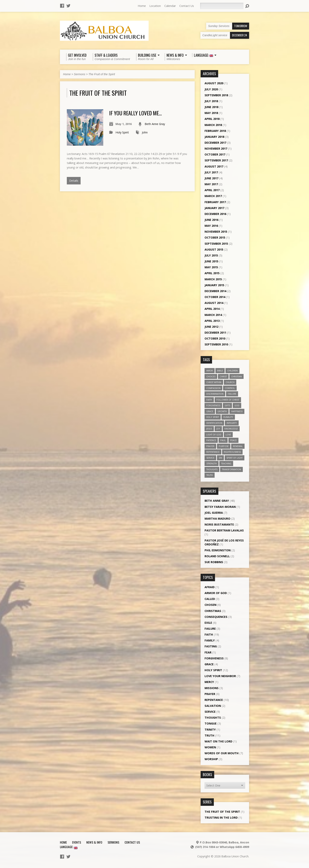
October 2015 (215, 237)
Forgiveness (214, 658)
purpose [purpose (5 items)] (224, 446)
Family (210, 640)
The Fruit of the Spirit (102, 74)
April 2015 (212, 273)
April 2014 (212, 309)
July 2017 (211, 172)
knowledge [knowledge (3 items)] (231, 429)
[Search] (222, 6)
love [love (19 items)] (228, 434)
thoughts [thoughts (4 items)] (212, 469)
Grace (209, 664)
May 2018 (211, 113)
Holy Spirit (122, 132)
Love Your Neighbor (220, 676)
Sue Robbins (214, 562)
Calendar (170, 6)
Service (210, 712)
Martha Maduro (217, 519)
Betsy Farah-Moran (220, 507)
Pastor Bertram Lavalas (224, 530)
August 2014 (214, 303)
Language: (69, 847)
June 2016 (211, 220)
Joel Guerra (214, 513)
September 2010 (216, 344)
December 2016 (215, 214)
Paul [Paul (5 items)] (223, 440)
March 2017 (213, 196)
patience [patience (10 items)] (211, 440)
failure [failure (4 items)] (232, 394)
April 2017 (212, 190)
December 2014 (215, 291)
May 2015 (211, 267)
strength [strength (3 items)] (212, 463)
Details (74, 181)
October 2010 (215, 338)
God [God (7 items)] (237, 405)
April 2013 (212, 321)
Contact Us (187, 6)
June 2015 (211, 261)
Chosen (210, 605)
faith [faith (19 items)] (209, 400)
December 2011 (215, 333)
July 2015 (211, 255)
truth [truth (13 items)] (210, 475)
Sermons (80, 74)
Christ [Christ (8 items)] (223, 376)
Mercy (209, 682)
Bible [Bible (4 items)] (220, 371)
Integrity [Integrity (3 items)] (232, 423)
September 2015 (216, 244)
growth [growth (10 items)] (222, 411)
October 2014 (215, 297)
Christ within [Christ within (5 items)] (214, 382)
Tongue (211, 723)
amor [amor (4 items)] (210, 371)
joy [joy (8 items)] (218, 429)
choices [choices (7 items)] (211, 376)
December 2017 (215, 143)
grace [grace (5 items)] (210, 411)
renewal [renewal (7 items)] (238, 446)
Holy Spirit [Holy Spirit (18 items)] (213, 417)
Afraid (210, 587)
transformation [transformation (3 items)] (231, 469)
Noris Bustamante (219, 524)
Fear (208, 652)
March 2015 (213, 279)
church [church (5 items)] (230, 382)
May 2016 (211, 226)
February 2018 (215, 131)
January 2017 (214, 208)
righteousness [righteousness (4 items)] (232, 452)
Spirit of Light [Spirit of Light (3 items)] (235, 458)
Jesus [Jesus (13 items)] (209, 429)
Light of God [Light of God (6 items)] (214, 434)
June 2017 (211, 178)
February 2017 (215, 202)
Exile (208, 623)
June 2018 (211, 107)
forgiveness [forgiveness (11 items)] (213, 405)
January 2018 (214, 137)
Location (155, 6)
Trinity (210, 730)
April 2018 (212, 119)
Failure (210, 629)
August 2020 (214, 83)
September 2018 (216, 95)
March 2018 (213, 125)
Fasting (211, 646)
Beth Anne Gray (155, 124)
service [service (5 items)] (210, 458)
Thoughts (213, 718)
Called (210, 599)
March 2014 (213, 315)
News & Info (94, 842)
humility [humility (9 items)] (228, 417)
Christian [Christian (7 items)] (236, 376)
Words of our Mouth (222, 753)
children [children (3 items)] (232, 371)
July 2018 (211, 101)
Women (210, 747)
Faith (209, 634)
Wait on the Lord (218, 741)
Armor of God (216, 593)
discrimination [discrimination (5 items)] (215, 394)
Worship (211, 759)
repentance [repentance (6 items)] (213, 452)
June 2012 (211, 327)
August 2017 (214, 166)
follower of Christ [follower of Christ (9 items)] (228, 400)
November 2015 (216, 232)
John (145, 132)
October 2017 (215, 154)
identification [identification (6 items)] (214, 423)
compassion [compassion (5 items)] (213, 388)
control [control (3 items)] (230, 388)
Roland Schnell (217, 556)
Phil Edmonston (218, 550)
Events (77, 842)
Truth (209, 735)
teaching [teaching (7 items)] (226, 463)
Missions (212, 688)
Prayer (210, 694)
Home (142, 6)
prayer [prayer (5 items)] (210, 446)
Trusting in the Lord (221, 818)
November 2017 (216, 149)
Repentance (214, 700)
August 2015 (214, 249)
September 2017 (216, 160)
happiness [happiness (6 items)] (237, 411)
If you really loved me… (135, 113)
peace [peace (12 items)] (233, 440)
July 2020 (211, 89)
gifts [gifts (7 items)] (227, 405)
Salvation (213, 706)
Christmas (213, 611)
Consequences (216, 617)
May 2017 (211, 184)
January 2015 (214, 285)
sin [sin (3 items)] (220, 458)
